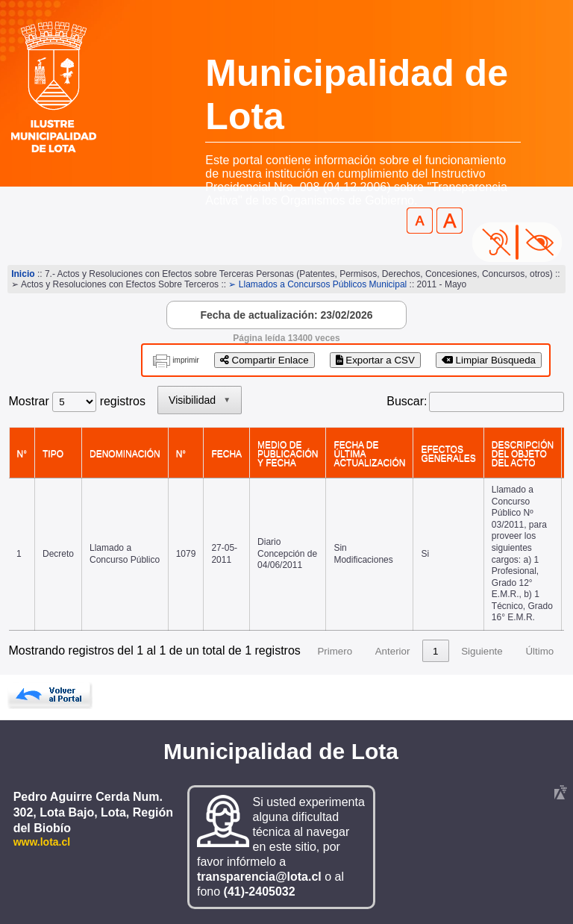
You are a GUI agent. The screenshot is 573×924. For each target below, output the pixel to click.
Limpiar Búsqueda (489, 360)
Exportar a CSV (375, 360)
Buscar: (407, 401)
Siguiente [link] (482, 651)
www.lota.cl (42, 842)
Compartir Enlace (264, 360)
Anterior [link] (393, 651)
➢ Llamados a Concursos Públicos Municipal (317, 284)
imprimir (186, 360)
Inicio (23, 274)
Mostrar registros (77, 401)
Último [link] (539, 651)
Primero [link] (335, 651)
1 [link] (435, 651)
